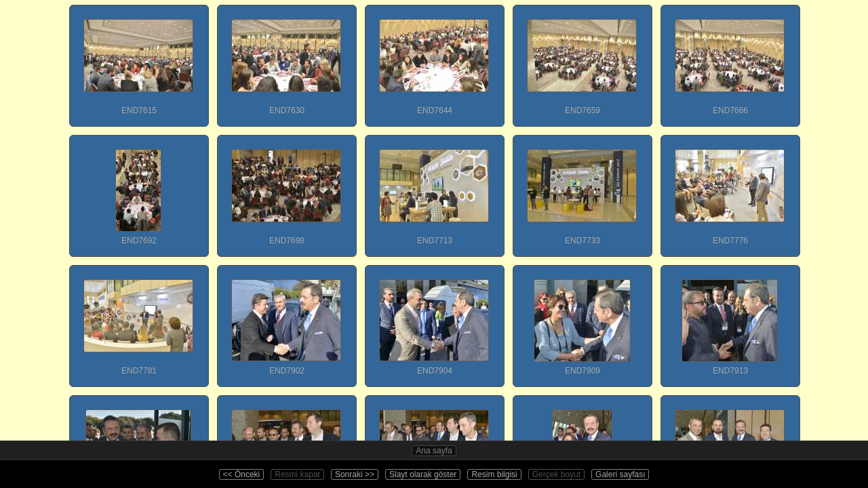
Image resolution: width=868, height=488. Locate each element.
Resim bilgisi (494, 474)
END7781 (138, 321)
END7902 (286, 321)
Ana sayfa (434, 451)
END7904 (434, 321)
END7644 (434, 60)
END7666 (730, 60)
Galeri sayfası (620, 474)
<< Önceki (242, 474)
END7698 (286, 190)
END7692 (138, 190)
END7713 (434, 190)
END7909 (582, 321)
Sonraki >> (355, 474)
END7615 (138, 60)
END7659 (582, 60)
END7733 (582, 190)
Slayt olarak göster (423, 474)
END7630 (286, 60)
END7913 (730, 321)
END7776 (730, 190)
